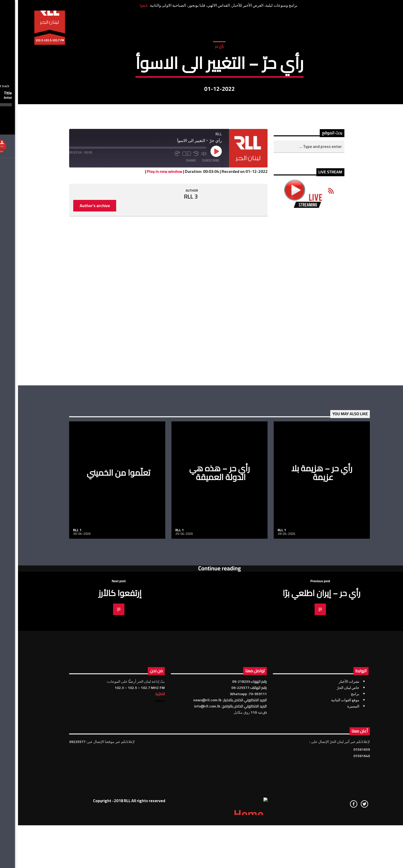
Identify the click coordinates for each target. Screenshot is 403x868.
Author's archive (77, 369)
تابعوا (126, 5)
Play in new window (146, 335)
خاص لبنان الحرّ (330, 851)
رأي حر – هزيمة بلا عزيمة (304, 636)
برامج (337, 857)
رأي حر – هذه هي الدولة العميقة (201, 636)
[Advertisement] (291, 460)
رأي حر (201, 105)
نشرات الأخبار (331, 845)
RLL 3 (173, 360)
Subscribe (193, 324)
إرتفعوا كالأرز (102, 756)
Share (173, 324)
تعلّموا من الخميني (100, 636)
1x (169, 317)
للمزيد (142, 857)
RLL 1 (59, 693)
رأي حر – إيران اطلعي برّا (304, 756)
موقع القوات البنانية (327, 863)
